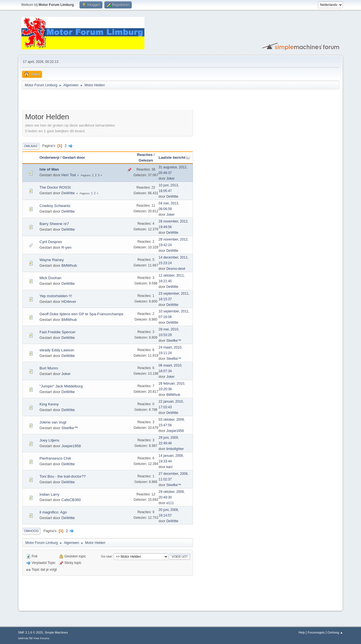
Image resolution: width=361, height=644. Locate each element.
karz (170, 467)
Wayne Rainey (52, 260)
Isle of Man (49, 169)
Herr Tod (69, 175)
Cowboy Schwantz (55, 206)
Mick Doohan (50, 278)
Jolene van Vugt (53, 422)
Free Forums (41, 638)
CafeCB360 (71, 500)
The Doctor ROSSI (55, 187)
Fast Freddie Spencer (58, 332)
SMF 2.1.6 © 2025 (30, 632)
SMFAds (23, 638)
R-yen (67, 247)
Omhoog (31, 531)
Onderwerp (49, 157)
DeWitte (68, 193)
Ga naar (106, 556)
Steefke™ (174, 341)
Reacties (145, 155)
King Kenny (49, 404)
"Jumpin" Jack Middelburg (61, 386)
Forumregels (316, 632)
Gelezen (146, 160)
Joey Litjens (49, 440)
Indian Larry (49, 494)
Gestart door (74, 157)
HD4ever (69, 302)
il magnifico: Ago (53, 512)
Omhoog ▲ (335, 632)
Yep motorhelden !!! (56, 296)
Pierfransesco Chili (55, 458)
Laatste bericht (174, 157)
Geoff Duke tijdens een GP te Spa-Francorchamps (81, 314)
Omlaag (31, 146)
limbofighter (175, 449)
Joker (170, 178)
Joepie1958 (175, 431)
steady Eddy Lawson (57, 350)
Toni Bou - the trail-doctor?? (63, 476)
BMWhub (69, 265)
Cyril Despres (51, 242)
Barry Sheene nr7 (54, 224)
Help (302, 632)
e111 (170, 503)
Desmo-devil (176, 269)
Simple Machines (56, 632)
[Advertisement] (88, 100)
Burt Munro (49, 368)
